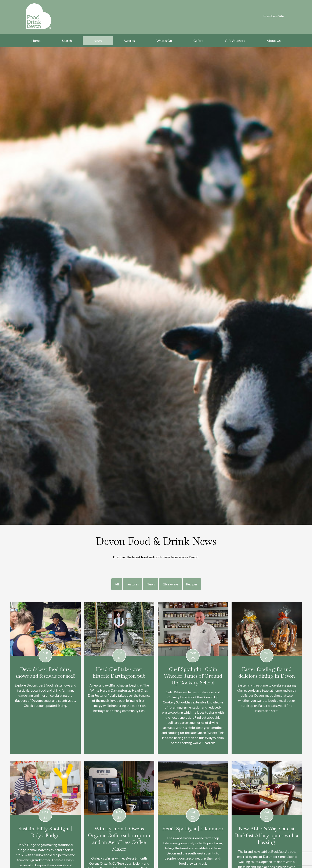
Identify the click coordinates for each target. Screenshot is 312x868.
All (117, 584)
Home (36, 41)
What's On (164, 41)
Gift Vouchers (235, 41)
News (98, 41)
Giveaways (170, 584)
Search (67, 41)
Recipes (192, 584)
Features (133, 584)
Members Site (274, 16)
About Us (274, 41)
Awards (129, 41)
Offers (198, 41)
